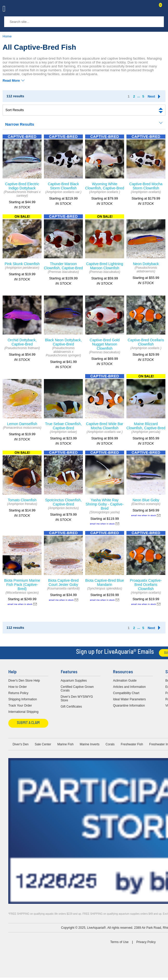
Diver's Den (21, 744)
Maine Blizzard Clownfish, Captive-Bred (146, 426)
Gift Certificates (71, 707)
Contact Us (148, 9)
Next (151, 96)
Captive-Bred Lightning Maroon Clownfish (105, 266)
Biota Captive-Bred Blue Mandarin (105, 582)
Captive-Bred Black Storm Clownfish (63, 186)
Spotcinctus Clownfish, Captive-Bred (63, 502)
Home (7, 36)
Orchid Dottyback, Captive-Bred (22, 342)
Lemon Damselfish (22, 424)
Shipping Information (23, 699)
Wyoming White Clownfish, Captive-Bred (105, 186)
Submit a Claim (28, 723)
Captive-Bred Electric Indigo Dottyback (22, 186)
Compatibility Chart (126, 693)
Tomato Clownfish (22, 500)
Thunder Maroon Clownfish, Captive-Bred (63, 266)
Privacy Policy (146, 942)
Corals (110, 744)
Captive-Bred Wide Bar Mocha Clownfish (105, 426)
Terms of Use (119, 942)
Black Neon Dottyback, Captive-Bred (63, 342)
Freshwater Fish (132, 744)
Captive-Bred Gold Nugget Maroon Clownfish (105, 344)
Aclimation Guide (125, 681)
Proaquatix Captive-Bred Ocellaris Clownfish (146, 585)
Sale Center (43, 744)
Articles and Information (129, 687)
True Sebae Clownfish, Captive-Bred (63, 426)
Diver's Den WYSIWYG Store (77, 699)
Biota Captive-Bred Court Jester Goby (63, 582)
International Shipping (23, 712)
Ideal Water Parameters (129, 699)
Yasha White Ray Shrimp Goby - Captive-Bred (105, 504)
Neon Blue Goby (146, 500)
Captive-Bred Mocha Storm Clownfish (146, 186)
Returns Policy (18, 693)
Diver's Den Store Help (24, 681)
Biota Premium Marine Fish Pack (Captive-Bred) (22, 585)
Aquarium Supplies (74, 681)
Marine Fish (66, 744)
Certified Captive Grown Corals (77, 689)
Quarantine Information (129, 706)
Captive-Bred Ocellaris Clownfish (146, 342)
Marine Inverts (90, 744)
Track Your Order (20, 706)
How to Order (18, 687)
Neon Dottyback (146, 264)
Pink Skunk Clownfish (22, 264)
